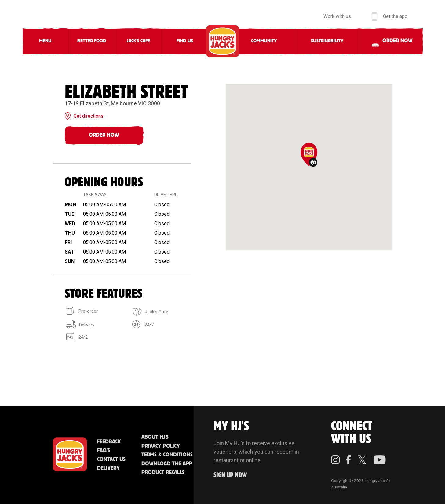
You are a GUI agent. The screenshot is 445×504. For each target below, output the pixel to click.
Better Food (92, 41)
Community (264, 41)
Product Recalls (163, 473)
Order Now (104, 135)
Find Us (185, 41)
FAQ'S (104, 451)
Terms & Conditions (167, 455)
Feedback (109, 442)
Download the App (167, 464)
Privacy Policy (161, 446)
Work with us (337, 16)
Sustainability (327, 41)
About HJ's (155, 437)
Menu (45, 41)
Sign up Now (230, 475)
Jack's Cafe (138, 41)
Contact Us (111, 459)
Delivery (108, 468)
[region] (309, 167)
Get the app (395, 16)
